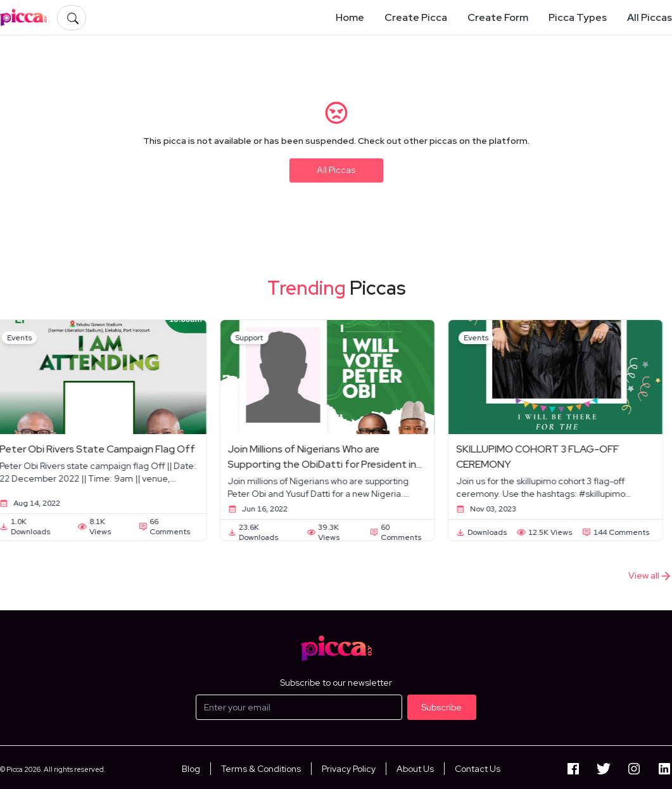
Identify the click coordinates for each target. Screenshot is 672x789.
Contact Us (478, 769)
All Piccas (336, 170)
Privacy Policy (349, 769)
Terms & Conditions (261, 769)
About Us (415, 769)
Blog (191, 769)
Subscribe (441, 707)
